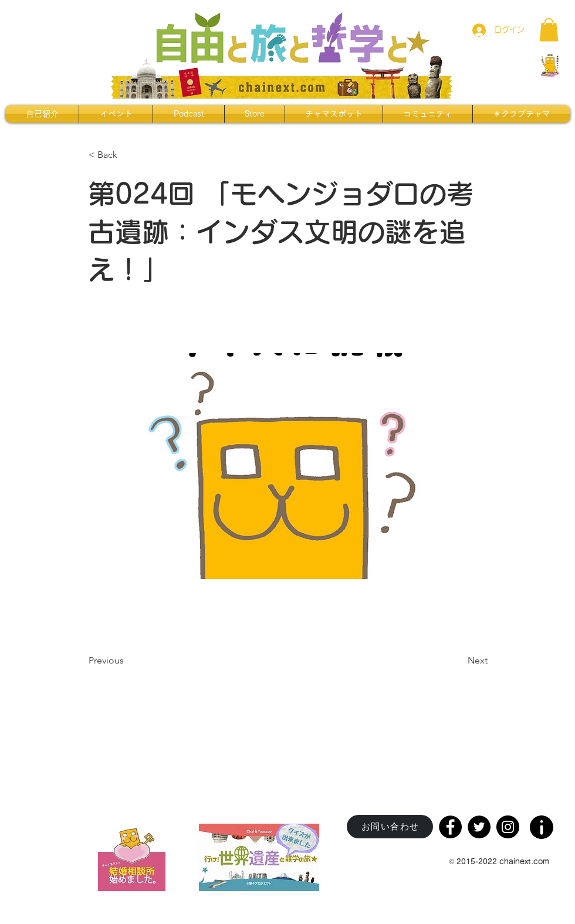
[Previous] (127, 661)
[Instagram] (508, 827)
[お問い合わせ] (390, 827)
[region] (543, 823)
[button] (549, 30)
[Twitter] (479, 827)
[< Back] (127, 155)
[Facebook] (450, 827)
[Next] (458, 661)
